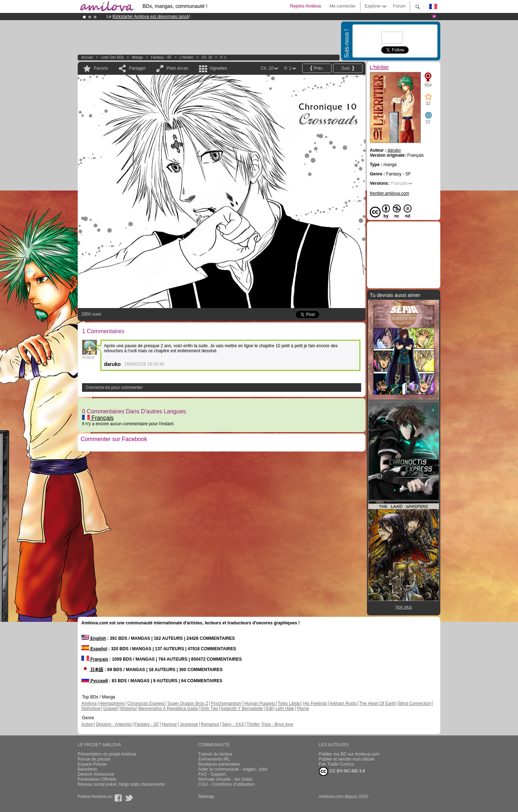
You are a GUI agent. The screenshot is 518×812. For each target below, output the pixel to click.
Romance (210, 724)
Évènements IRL (214, 759)
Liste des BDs (112, 57)
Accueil (87, 57)
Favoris (101, 68)
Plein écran (177, 68)
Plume (303, 708)
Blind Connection (415, 703)
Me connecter (343, 6)
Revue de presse (94, 759)
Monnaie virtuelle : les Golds (225, 779)
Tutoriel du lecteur (215, 754)
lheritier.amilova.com (389, 193)
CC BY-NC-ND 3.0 (342, 771)
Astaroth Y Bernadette (242, 708)
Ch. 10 (207, 57)
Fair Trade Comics (336, 764)
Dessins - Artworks (114, 724)
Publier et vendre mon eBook (347, 759)
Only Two (209, 708)
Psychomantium (226, 703)
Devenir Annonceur (96, 774)
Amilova (89, 703)
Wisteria (128, 708)
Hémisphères (112, 703)
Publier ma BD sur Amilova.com (349, 754)
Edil (269, 708)
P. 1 (223, 57)
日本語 (92, 670)
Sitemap (206, 797)
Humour (169, 724)
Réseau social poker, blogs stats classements (121, 784)
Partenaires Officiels (97, 779)
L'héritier (187, 57)
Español (94, 649)
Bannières (87, 769)
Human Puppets (260, 703)
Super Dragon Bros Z (188, 703)
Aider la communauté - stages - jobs (233, 769)
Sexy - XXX (233, 724)
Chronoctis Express (146, 703)
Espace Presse (92, 764)
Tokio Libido (289, 703)
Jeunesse (189, 724)
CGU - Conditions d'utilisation (226, 784)
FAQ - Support (212, 774)
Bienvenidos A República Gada (168, 708)
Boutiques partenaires (219, 764)
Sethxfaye (91, 708)
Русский (95, 681)
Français (98, 418)
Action (87, 724)
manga (138, 57)
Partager (137, 68)
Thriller (254, 724)
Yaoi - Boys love (278, 724)
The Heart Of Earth (378, 703)
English (94, 638)
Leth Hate (285, 708)
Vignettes (218, 68)
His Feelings (315, 703)
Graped (110, 708)
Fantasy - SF (161, 57)
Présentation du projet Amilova (107, 754)
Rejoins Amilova (306, 6)
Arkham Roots (343, 703)
